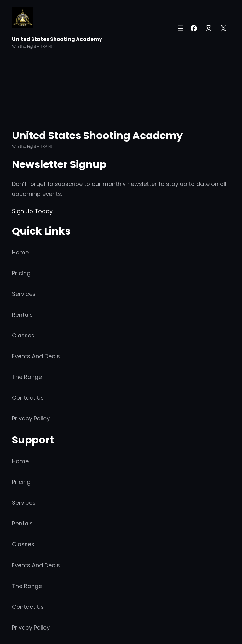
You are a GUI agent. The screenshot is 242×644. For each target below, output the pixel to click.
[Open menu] (181, 28)
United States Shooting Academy (57, 39)
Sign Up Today (32, 211)
